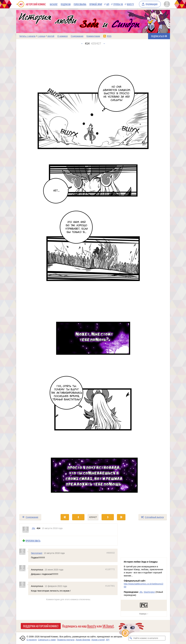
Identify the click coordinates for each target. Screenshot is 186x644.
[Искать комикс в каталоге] (131, 638)
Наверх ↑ (144, 614)
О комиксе (62, 36)
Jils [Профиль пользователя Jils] (33, 528)
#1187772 (110, 569)
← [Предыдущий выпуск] (82, 44)
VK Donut (108, 626)
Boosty (130, 4)
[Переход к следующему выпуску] (93, 279)
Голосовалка (80, 4)
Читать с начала (27, 36)
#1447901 (110, 586)
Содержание (77, 36)
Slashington (149, 592)
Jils (141, 592)
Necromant (37, 553)
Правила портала (66, 640)
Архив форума (83, 640)
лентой (51, 36)
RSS (109, 36)
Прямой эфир (96, 4)
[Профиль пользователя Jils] (26, 530)
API (108, 4)
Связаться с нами (47, 640)
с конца (41, 36)
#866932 (111, 553)
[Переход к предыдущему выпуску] (35, 279)
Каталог (54, 4)
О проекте (32, 640)
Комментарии (93, 36)
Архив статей (98, 640)
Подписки (66, 4)
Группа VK (118, 4)
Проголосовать (33, 541)
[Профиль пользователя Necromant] (24, 552)
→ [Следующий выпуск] (104, 44)
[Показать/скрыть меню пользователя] (166, 4)
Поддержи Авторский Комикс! (41, 626)
